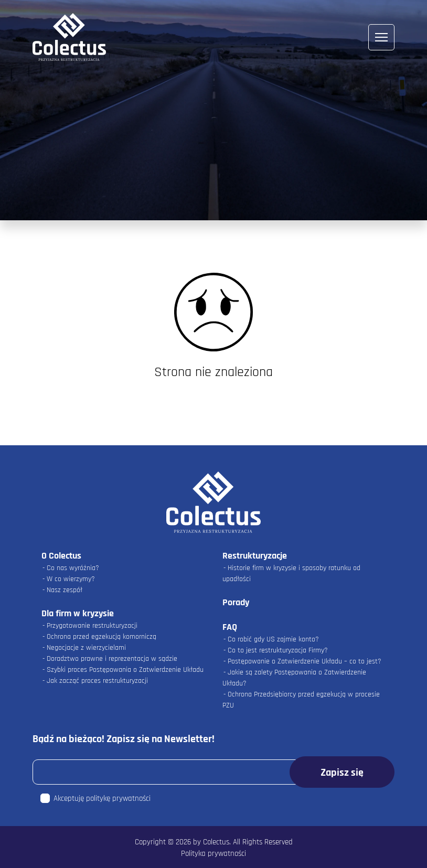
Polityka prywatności (213, 854)
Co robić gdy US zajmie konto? (273, 639)
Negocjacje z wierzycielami (86, 648)
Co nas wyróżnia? (73, 568)
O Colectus (61, 556)
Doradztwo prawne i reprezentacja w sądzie (112, 659)
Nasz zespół (65, 590)
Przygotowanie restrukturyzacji (92, 626)
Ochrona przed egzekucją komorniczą (102, 637)
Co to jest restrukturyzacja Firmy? (278, 650)
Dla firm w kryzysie (78, 613)
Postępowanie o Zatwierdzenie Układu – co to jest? (305, 661)
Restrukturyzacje (255, 556)
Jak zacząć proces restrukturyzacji (97, 681)
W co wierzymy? (71, 579)
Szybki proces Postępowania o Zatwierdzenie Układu (125, 670)
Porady (236, 602)
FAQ (230, 627)
